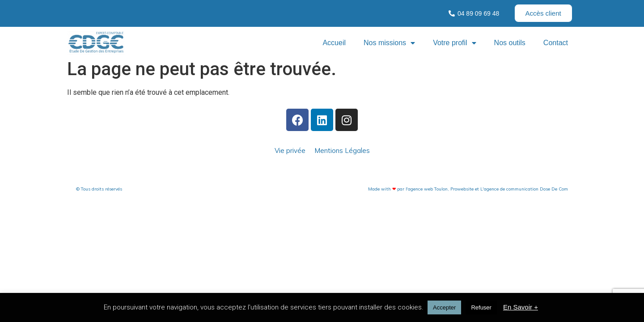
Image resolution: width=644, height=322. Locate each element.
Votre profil (454, 43)
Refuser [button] (481, 307)
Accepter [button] (444, 307)
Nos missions (389, 43)
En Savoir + (521, 307)
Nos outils (510, 43)
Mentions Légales (342, 150)
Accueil (334, 43)
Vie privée (290, 150)
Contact (556, 43)
